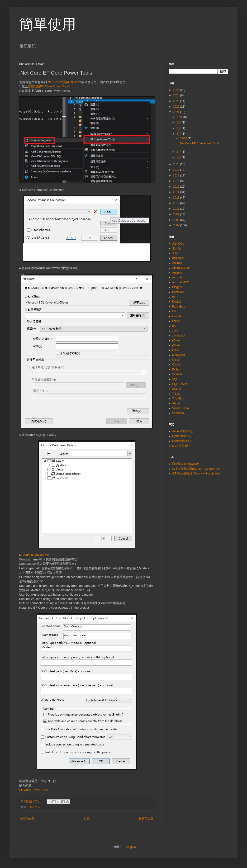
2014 (177, 192)
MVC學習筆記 (181, 446)
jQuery (176, 340)
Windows (178, 413)
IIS (174, 326)
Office (176, 360)
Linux (176, 350)
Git (174, 311)
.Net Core (35, 807)
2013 (177, 198)
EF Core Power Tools (34, 790)
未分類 (176, 248)
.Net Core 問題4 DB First (64, 82)
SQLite (177, 389)
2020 (177, 164)
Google (177, 316)
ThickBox (178, 398)
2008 (177, 220)
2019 (177, 170)
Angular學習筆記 (183, 431)
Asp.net (177, 277)
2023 (177, 101)
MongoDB (178, 355)
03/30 (184, 138)
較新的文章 (27, 819)
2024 (177, 95)
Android (177, 263)
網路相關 (178, 258)
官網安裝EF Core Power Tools (49, 86)
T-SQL (176, 394)
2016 (177, 181)
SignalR (177, 374)
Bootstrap (178, 292)
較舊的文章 (146, 819)
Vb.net (176, 403)
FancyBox (178, 307)
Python (177, 370)
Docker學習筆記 (182, 441)
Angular (177, 273)
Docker (177, 302)
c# (174, 297)
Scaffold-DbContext (35, 555)
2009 (177, 214)
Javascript (179, 336)
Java (175, 331)
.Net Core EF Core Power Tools (199, 143)
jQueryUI (178, 345)
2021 (177, 112)
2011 (177, 209)
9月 (179, 123)
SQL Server (180, 384)
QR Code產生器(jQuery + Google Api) (196, 474)
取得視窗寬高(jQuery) (186, 464)
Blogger (177, 287)
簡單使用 (47, 24)
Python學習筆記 (182, 436)
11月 (180, 117)
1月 (179, 157)
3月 (179, 134)
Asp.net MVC (181, 282)
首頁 (87, 819)
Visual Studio (180, 408)
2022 (177, 107)
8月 (179, 128)
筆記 (175, 253)
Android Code (181, 268)
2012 (177, 203)
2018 (177, 175)
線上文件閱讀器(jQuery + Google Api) (196, 469)
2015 (177, 187)
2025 (177, 90)
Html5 (176, 321)
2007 (177, 225)
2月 (179, 152)
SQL (175, 379)
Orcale (176, 365)
